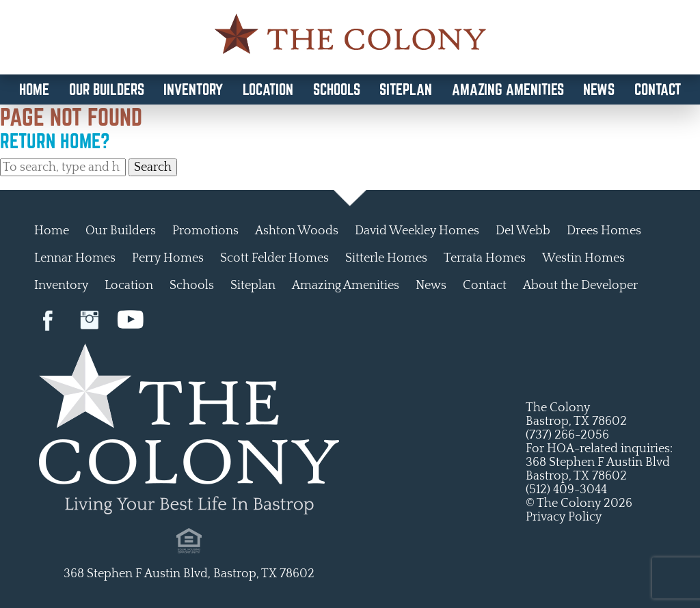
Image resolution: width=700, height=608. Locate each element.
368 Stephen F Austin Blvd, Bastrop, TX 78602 (189, 574)
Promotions (205, 231)
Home (34, 89)
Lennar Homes (75, 258)
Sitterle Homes (386, 258)
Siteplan (406, 89)
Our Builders (107, 89)
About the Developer (580, 286)
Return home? (55, 141)
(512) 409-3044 (566, 490)
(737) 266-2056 (567, 435)
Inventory (193, 89)
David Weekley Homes (417, 231)
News (599, 89)
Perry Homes (168, 258)
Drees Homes (604, 231)
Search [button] (153, 167)
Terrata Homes (485, 258)
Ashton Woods (297, 231)
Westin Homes (583, 258)
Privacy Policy (564, 517)
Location (268, 89)
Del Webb (523, 231)
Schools (337, 89)
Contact (658, 89)
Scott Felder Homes (274, 258)
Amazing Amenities (508, 89)
